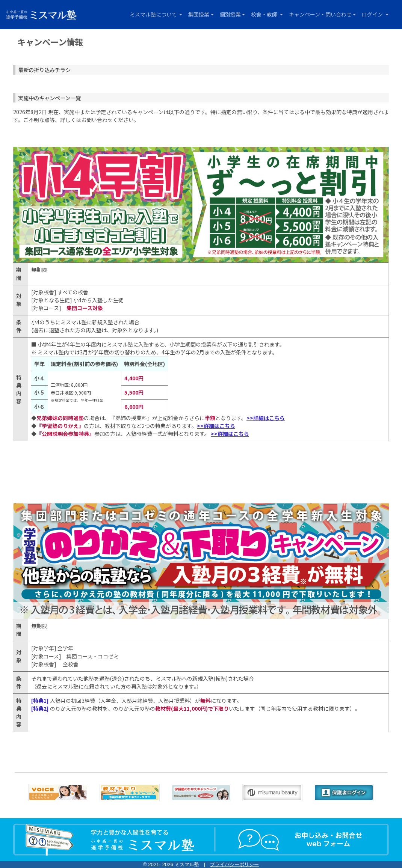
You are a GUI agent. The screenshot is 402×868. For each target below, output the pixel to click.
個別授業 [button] (230, 14)
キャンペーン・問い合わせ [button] (320, 14)
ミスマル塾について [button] (154, 14)
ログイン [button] (373, 14)
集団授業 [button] (199, 14)
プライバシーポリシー (234, 864)
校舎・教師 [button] (265, 14)
